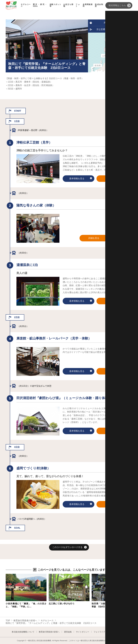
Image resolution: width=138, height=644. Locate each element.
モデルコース (26, 5)
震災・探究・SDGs (40, 5)
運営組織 (68, 632)
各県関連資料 (88, 5)
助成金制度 (99, 5)
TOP (8, 621)
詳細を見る (116, 179)
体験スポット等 (55, 5)
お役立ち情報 (68, 5)
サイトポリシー (83, 632)
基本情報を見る (81, 179)
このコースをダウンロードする (70, 547)
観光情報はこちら (120, 5)
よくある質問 (121, 632)
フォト (78, 5)
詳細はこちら (12, 575)
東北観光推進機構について (23, 632)
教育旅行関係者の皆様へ (25, 621)
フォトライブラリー (102, 632)
